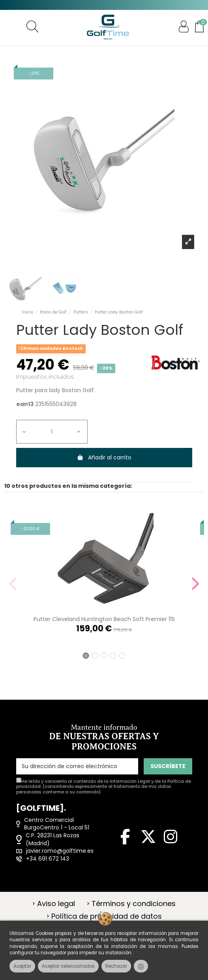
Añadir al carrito (104, 457)
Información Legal (130, 781)
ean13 (25, 404)
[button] (86, 656)
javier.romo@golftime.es (60, 851)
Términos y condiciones (134, 904)
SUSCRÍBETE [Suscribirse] (168, 766)
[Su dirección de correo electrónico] (77, 766)
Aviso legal (56, 904)
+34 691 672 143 (48, 859)
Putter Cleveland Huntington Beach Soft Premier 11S (104, 619)
